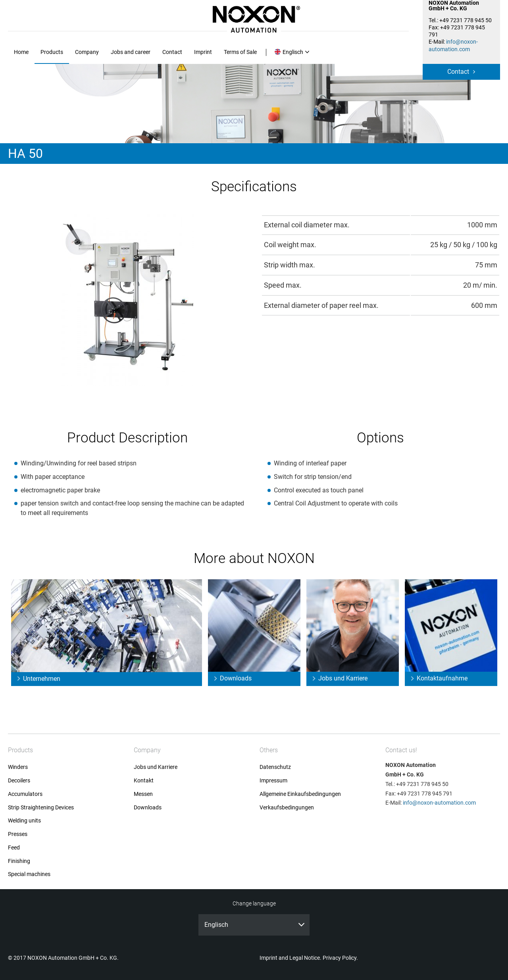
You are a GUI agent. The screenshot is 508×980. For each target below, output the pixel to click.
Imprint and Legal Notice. (291, 958)
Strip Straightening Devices (41, 808)
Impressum (273, 781)
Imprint (203, 52)
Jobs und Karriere (343, 678)
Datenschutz (275, 767)
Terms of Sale (240, 52)
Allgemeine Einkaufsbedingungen (300, 794)
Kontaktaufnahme (442, 678)
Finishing (19, 861)
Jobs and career (131, 52)
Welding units (24, 821)
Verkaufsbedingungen (287, 808)
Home (21, 52)
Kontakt (144, 781)
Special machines (29, 874)
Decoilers (19, 781)
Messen (143, 794)
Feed (14, 848)
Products (52, 52)
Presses (18, 834)
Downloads (236, 678)
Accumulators (25, 794)
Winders (18, 767)
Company (87, 52)
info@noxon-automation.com (439, 803)
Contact (458, 72)
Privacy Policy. (340, 958)
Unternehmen (42, 679)
